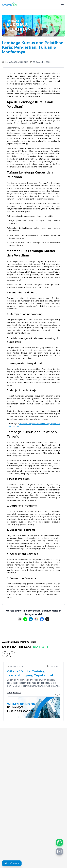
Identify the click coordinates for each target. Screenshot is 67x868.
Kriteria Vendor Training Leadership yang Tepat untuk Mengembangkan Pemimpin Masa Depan (30, 673)
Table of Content (12, 863)
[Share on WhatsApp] (25, 619)
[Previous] (5, 654)
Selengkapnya (33, 693)
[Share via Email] (36, 619)
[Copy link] (20, 619)
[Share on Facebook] (42, 619)
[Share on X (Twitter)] (47, 619)
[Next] (12, 654)
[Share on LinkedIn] (31, 619)
